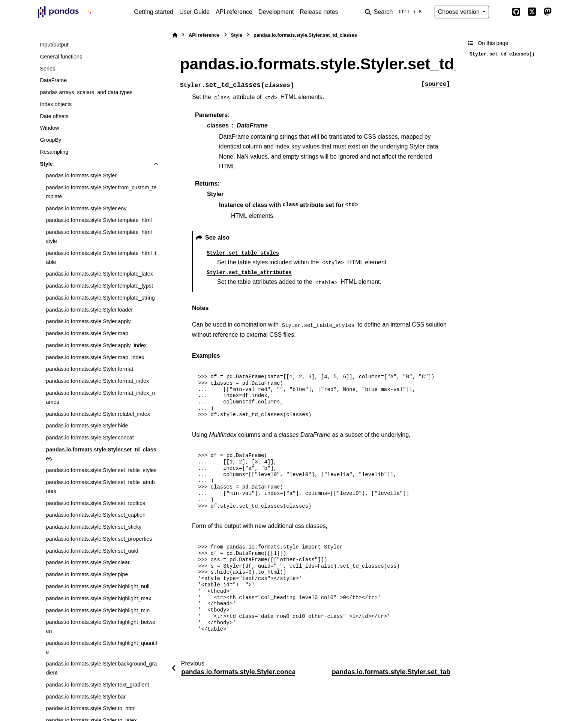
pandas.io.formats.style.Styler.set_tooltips (95, 503)
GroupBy (50, 140)
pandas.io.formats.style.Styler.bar (86, 697)
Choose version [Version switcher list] (460, 12)
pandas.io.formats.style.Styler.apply (88, 321)
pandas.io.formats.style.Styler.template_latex (99, 274)
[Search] (395, 12)
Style (46, 164)
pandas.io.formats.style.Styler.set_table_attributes (100, 487)
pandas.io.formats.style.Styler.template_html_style (100, 237)
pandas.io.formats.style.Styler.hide (87, 426)
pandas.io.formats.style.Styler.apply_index (96, 345)
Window (49, 128)
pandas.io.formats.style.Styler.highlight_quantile (101, 648)
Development (276, 12)
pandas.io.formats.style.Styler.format (89, 369)
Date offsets (54, 116)
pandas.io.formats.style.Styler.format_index (97, 381)
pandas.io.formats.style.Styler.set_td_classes (101, 454)
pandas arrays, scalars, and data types (86, 92)
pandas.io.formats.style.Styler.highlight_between (100, 627)
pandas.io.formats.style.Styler (81, 175)
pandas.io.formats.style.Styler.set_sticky (94, 527)
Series (47, 69)
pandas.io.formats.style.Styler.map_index (95, 357)
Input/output (54, 45)
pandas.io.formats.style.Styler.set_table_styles (101, 470)
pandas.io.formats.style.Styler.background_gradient (101, 668)
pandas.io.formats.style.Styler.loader (89, 310)
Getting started (154, 12)
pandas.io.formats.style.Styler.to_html (91, 708)
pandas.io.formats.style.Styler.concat (90, 438)
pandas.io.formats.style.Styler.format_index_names (100, 397)
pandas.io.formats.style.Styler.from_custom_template (101, 192)
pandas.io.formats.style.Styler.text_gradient (97, 685)
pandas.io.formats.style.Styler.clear (88, 562)
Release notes (319, 12)
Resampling (54, 152)
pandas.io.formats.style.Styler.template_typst (99, 286)
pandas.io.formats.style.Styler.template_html (99, 220)
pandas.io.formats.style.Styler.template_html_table (101, 258)
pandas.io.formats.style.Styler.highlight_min (98, 610)
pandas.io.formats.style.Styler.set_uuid (92, 551)
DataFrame (53, 80)
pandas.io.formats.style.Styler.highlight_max (98, 598)
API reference (234, 12)
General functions (61, 57)
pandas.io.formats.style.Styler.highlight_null (97, 586)
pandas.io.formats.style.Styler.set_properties (99, 539)
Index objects (56, 104)
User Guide (194, 12)
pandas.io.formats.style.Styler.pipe (87, 574)
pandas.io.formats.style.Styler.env (86, 208)
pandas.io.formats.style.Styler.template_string (100, 298)
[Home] (175, 35)
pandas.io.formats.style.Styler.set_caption (96, 515)
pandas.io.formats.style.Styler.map (87, 333)
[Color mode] (500, 12)
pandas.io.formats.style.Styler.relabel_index (98, 414)
